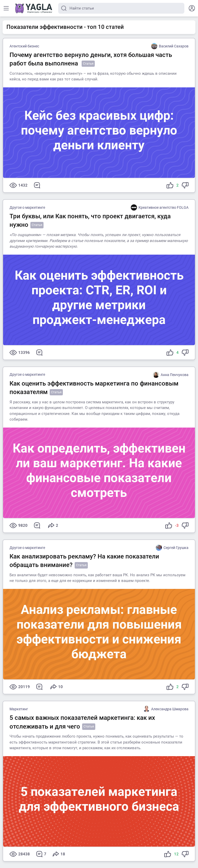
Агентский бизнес (24, 46)
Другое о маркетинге (27, 207)
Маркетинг (19, 709)
